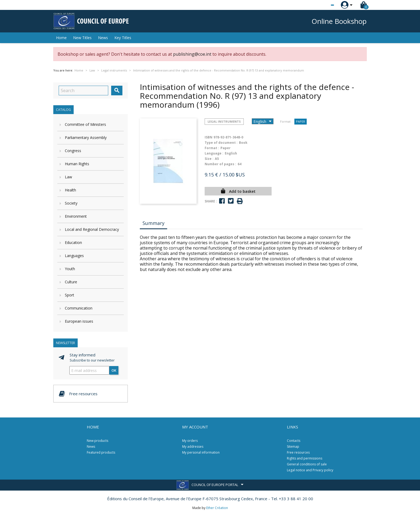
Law (68, 177)
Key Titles (123, 38)
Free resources (298, 452)
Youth (70, 269)
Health (70, 190)
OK (114, 370)
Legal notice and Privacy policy (310, 470)
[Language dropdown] (322, 5)
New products (97, 441)
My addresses (193, 447)
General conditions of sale (307, 464)
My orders (190, 441)
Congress (73, 151)
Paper (301, 121)
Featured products (101, 452)
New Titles (82, 38)
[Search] (83, 91)
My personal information (201, 452)
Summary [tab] (153, 223)
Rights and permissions (305, 458)
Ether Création (217, 508)
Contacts (294, 441)
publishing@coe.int (192, 54)
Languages (74, 256)
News (103, 38)
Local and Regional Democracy (92, 229)
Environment (76, 216)
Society (71, 203)
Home (61, 38)
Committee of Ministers (85, 124)
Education (73, 242)
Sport (70, 295)
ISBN (209, 137)
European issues (79, 321)
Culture (71, 282)
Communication (79, 308)
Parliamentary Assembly (86, 138)
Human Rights (77, 164)
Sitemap (293, 447)
